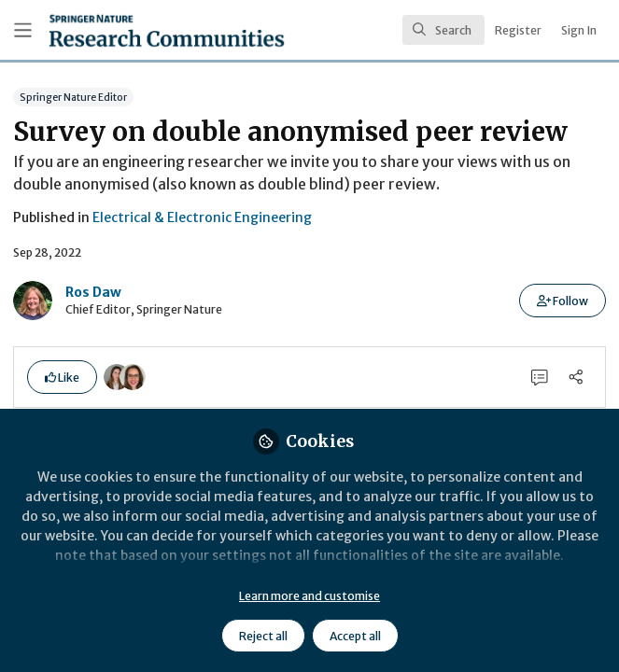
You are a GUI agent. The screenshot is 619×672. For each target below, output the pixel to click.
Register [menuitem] (518, 30)
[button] (563, 301)
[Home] (123, 30)
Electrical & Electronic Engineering (202, 217)
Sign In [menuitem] (579, 30)
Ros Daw (93, 292)
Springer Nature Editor (73, 97)
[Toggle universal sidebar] (23, 30)
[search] (443, 30)
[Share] (576, 378)
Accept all (355, 636)
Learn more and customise (309, 596)
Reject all (263, 636)
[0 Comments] (540, 378)
